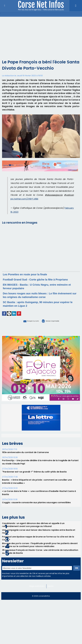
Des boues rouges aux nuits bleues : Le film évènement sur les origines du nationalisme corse (40, 299)
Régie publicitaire (38, 592)
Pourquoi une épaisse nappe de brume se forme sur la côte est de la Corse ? (38, 542)
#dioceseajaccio (53, 195)
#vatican (69, 195)
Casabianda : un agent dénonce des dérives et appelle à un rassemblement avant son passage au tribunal (33, 528)
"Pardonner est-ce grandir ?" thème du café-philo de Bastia (34, 475)
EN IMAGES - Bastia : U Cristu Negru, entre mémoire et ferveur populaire (34, 290)
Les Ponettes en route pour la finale (29, 274)
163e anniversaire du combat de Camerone (25, 455)
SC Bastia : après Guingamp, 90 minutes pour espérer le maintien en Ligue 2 (36, 307)
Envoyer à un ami (27, 324)
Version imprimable (54, 324)
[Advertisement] (41, 36)
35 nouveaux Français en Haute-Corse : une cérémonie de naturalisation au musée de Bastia (40, 557)
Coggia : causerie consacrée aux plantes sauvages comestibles (36, 506)
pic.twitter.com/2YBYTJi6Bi (25, 199)
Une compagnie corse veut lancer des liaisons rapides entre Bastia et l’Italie (39, 535)
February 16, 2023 (20, 212)
